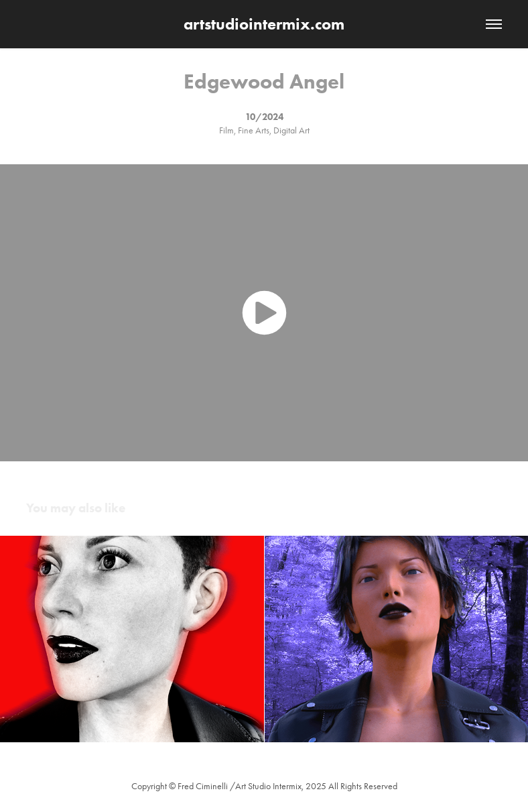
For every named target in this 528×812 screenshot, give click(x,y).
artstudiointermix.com (264, 24)
